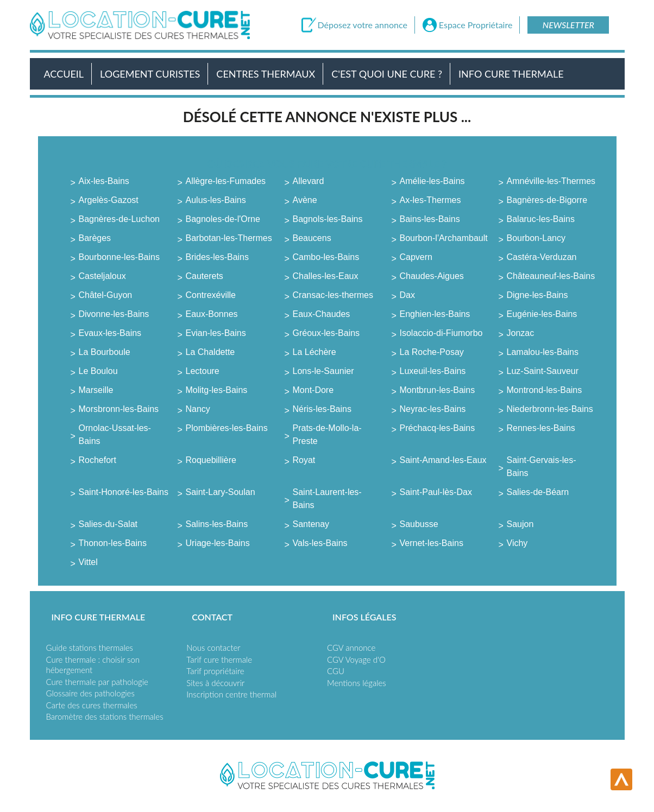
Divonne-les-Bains (114, 314)
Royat (304, 460)
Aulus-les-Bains (216, 200)
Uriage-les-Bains (218, 543)
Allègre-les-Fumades (226, 181)
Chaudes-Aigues (432, 276)
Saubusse (419, 524)
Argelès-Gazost (109, 200)
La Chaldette (210, 352)
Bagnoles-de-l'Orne (223, 219)
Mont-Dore (313, 390)
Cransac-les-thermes (333, 295)
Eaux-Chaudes (322, 314)
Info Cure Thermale (511, 74)
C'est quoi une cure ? (387, 74)
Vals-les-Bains (320, 543)
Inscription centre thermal (231, 694)
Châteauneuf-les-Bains (551, 276)
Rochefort (98, 460)
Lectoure (203, 371)
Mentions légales (357, 683)
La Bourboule (105, 352)
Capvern (416, 257)
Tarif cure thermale (219, 659)
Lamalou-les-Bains (543, 352)
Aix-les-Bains (104, 181)
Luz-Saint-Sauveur (543, 371)
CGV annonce (351, 648)
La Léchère (315, 352)
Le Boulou (98, 371)
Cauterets (205, 276)
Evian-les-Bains (216, 333)
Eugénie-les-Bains (542, 314)
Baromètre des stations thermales (105, 716)
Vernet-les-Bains (432, 543)
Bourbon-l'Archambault (444, 238)
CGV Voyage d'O (356, 659)
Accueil (64, 74)
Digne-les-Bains (537, 295)
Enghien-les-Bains (435, 314)
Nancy (198, 409)
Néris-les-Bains (322, 409)
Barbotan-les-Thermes (229, 238)
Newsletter (568, 25)
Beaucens (312, 238)
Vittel (88, 562)
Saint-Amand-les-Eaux (443, 460)
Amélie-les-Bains (432, 181)
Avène (305, 200)
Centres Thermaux (266, 74)
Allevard (309, 181)
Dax (407, 295)
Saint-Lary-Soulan (221, 492)
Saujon (520, 524)
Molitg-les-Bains (217, 390)
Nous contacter (213, 648)
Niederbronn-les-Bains (550, 409)
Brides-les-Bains (217, 257)
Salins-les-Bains (217, 524)
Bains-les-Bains (430, 219)
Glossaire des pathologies (90, 693)
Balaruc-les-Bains (541, 219)
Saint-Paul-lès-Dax (436, 492)
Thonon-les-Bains (113, 543)
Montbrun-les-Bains (438, 390)
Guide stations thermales (90, 648)
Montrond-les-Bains (545, 390)
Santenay (311, 524)
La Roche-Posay (432, 352)
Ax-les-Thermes (430, 200)
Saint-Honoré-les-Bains (124, 492)
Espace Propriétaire (476, 25)
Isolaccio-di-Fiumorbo (441, 333)
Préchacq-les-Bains (438, 428)
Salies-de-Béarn (538, 492)
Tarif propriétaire (215, 671)
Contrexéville (211, 295)
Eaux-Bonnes (212, 314)
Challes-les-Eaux (326, 276)
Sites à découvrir (215, 683)
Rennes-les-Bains (541, 428)
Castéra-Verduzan (542, 257)
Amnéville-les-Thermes (551, 181)
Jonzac (521, 333)
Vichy (517, 543)
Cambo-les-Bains (326, 257)
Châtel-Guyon (106, 295)
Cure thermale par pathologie (97, 682)
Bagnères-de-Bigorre (547, 200)
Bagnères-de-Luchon (119, 219)
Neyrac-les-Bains (433, 409)
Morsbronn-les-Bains (119, 409)
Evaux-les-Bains (110, 333)
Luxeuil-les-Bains (433, 371)
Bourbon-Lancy (536, 238)
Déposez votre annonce (363, 25)
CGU (336, 671)
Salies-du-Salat (108, 524)
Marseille (96, 390)
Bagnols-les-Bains (328, 219)
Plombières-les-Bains (227, 428)
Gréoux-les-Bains (326, 333)
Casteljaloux (102, 276)
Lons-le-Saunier (323, 371)
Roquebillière (211, 460)
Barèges (95, 238)
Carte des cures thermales (92, 705)
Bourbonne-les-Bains (119, 257)
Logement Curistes (150, 74)
